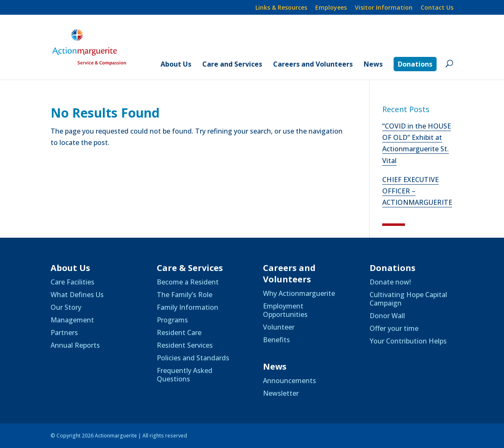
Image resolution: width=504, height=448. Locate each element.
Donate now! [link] (390, 282)
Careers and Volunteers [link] (313, 65)
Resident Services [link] (185, 345)
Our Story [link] (66, 307)
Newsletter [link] (281, 393)
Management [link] (72, 320)
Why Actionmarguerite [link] (299, 293)
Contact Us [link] (437, 8)
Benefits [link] (276, 340)
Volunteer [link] (279, 327)
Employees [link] (331, 8)
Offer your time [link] (394, 328)
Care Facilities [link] (72, 282)
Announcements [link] (290, 381)
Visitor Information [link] (384, 8)
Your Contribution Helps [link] (408, 341)
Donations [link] (415, 64)
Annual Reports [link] (75, 345)
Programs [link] (172, 320)
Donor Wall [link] (387, 316)
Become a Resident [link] (188, 282)
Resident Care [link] (179, 333)
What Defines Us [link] (77, 295)
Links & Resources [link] (281, 8)
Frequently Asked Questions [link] (185, 375)
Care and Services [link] (232, 65)
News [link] (373, 65)
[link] (99, 46)
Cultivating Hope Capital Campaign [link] (408, 299)
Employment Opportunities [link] (285, 310)
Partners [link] (64, 333)
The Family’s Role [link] (185, 295)
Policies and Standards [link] (193, 358)
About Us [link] (176, 65)
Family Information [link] (188, 307)
